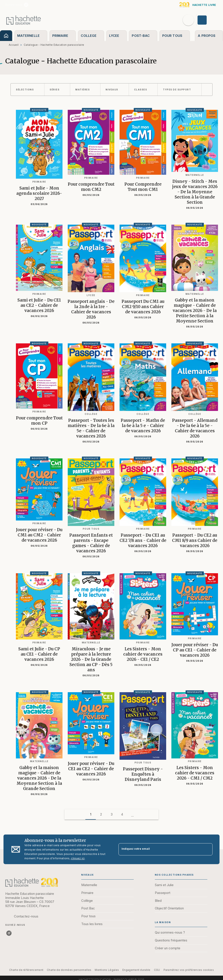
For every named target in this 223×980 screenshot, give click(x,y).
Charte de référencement (26, 970)
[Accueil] (24, 20)
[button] (27, 90)
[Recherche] (188, 20)
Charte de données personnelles (69, 970)
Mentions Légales (107, 970)
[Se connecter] (207, 20)
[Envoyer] (207, 849)
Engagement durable (136, 970)
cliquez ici (78, 858)
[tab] (6, 36)
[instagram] (26, 5)
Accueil (14, 45)
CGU (157, 970)
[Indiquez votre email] (160, 849)
